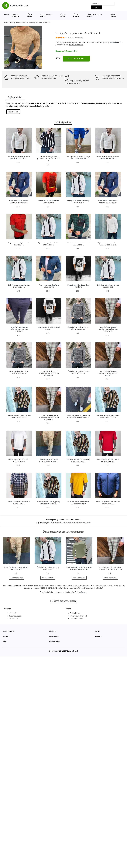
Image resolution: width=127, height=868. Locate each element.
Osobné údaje (55, 641)
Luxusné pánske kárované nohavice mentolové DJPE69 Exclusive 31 (49, 417)
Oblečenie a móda (21, 23)
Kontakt (98, 636)
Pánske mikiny (63, 15)
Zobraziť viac (13, 112)
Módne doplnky (114, 15)
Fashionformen (115, 42)
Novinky (6, 636)
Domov (7, 14)
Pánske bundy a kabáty (46, 15)
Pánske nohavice (15, 15)
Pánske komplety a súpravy (94, 15)
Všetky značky (9, 632)
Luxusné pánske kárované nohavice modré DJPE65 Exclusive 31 (19, 329)
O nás (98, 632)
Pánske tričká (30, 15)
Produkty (12, 23)
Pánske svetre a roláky (83, 523)
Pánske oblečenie (69, 523)
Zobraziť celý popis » (76, 45)
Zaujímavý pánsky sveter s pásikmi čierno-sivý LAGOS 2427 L (49, 159)
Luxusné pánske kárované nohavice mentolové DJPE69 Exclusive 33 (108, 373)
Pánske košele (76, 15)
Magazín (53, 632)
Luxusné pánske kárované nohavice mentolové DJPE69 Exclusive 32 (49, 373)
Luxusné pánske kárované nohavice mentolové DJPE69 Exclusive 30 (108, 329)
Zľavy (5, 641)
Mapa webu (54, 636)
